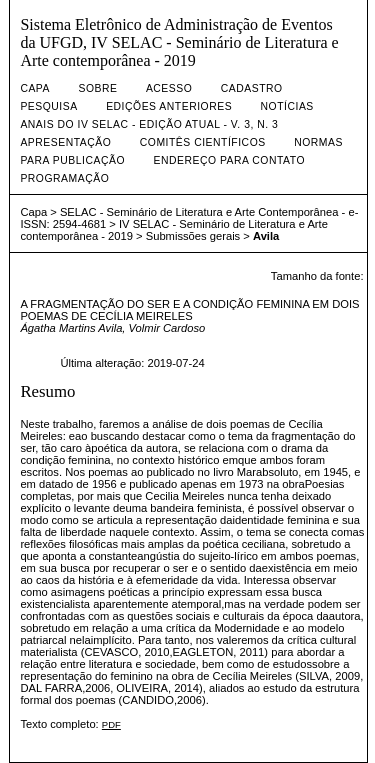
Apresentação (65, 142)
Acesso (169, 88)
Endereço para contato (229, 160)
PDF (111, 724)
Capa (35, 88)
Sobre (97, 88)
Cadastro (252, 88)
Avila (266, 236)
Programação (64, 178)
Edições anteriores (169, 106)
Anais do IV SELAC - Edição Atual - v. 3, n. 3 (149, 124)
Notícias (287, 106)
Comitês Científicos (203, 142)
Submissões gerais (193, 236)
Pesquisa (48, 106)
